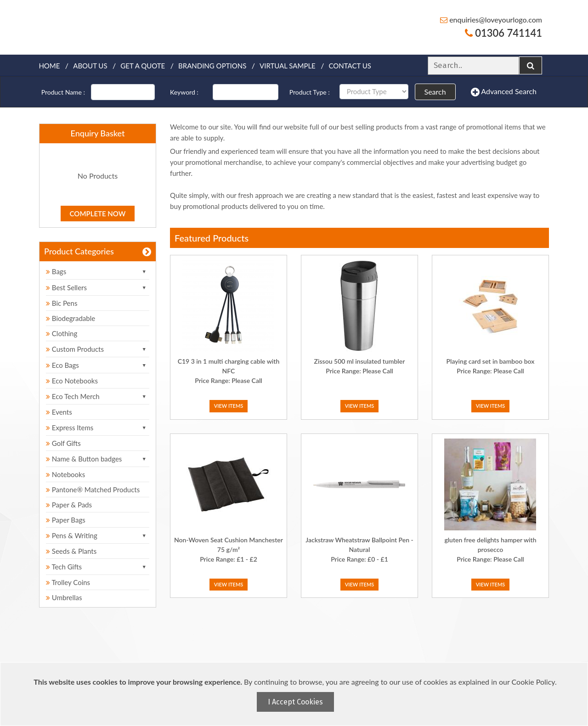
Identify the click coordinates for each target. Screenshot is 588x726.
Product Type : (310, 92)
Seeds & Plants (71, 551)
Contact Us (350, 66)
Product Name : (63, 92)
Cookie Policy (533, 682)
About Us (90, 66)
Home (49, 66)
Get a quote (143, 66)
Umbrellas (64, 597)
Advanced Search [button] (504, 92)
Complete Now (98, 214)
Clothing (62, 333)
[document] (295, 694)
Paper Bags (66, 520)
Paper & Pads (69, 505)
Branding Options (212, 66)
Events (59, 412)
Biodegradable (71, 318)
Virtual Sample (288, 66)
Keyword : (184, 92)
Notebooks (65, 474)
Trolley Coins (69, 582)
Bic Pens (62, 303)
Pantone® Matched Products (93, 490)
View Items (229, 406)
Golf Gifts (63, 443)
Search (435, 92)
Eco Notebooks (72, 381)
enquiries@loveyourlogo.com (491, 20)
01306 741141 (503, 33)
